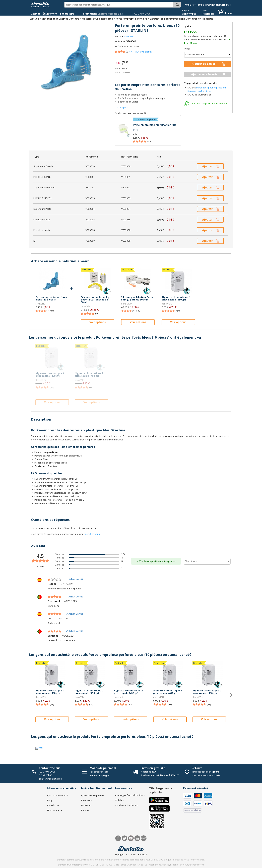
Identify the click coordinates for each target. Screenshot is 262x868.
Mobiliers (120, 800)
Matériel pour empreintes (97, 19)
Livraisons (86, 805)
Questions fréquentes (93, 795)
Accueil (35, 19)
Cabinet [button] (36, 14)
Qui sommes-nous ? (58, 795)
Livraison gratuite (153, 768)
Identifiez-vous (92, 534)
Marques (113, 14)
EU (128, 854)
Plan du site (53, 805)
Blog (120, 14)
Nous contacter (55, 810)
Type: (187, 49)
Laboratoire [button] (68, 14)
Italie (134, 854)
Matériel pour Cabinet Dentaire (60, 19)
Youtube (131, 838)
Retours (197, 768)
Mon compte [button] (190, 14)
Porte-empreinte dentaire (131, 19)
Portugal (143, 854)
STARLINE (129, 36)
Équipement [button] (51, 14)
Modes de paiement (103, 768)
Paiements (87, 800)
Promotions (90, 14)
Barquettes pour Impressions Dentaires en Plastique (181, 19)
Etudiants (103, 14)
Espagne (120, 854)
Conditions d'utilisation (127, 805)
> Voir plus (122, 108)
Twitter (125, 838)
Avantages (130, 795)
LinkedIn (137, 838)
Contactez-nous (49, 768)
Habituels (208, 14)
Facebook (118, 838)
